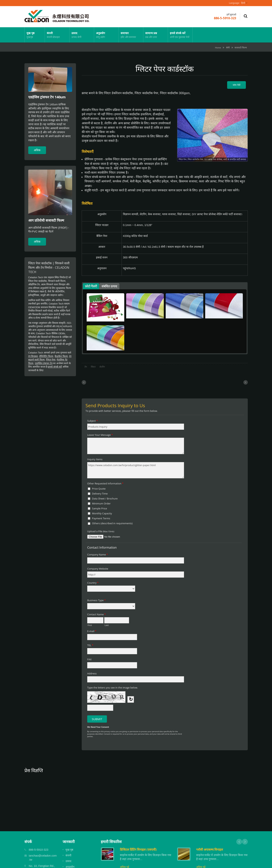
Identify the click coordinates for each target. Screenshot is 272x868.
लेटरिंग (102, 367)
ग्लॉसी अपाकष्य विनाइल (210, 850)
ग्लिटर (93, 367)
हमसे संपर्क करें (180, 35)
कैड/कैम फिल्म (61, 356)
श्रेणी (228, 48)
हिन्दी (243, 3)
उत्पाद (82, 35)
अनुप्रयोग (106, 35)
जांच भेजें (236, 85)
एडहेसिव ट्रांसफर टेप (44, 363)
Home (218, 48)
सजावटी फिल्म (241, 48)
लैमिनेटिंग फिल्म (46, 356)
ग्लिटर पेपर (51, 360)
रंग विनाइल (33, 356)
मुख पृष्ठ (35, 35)
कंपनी (57, 35)
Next (245, 842)
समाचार (131, 35)
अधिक (37, 150)
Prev (239, 842)
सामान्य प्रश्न (156, 35)
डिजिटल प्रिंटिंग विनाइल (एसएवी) (138, 850)
